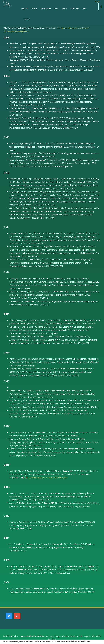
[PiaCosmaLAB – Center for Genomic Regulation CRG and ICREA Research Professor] (7, 4)
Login (97, 1)
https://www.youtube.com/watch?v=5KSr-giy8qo (46, 478)
